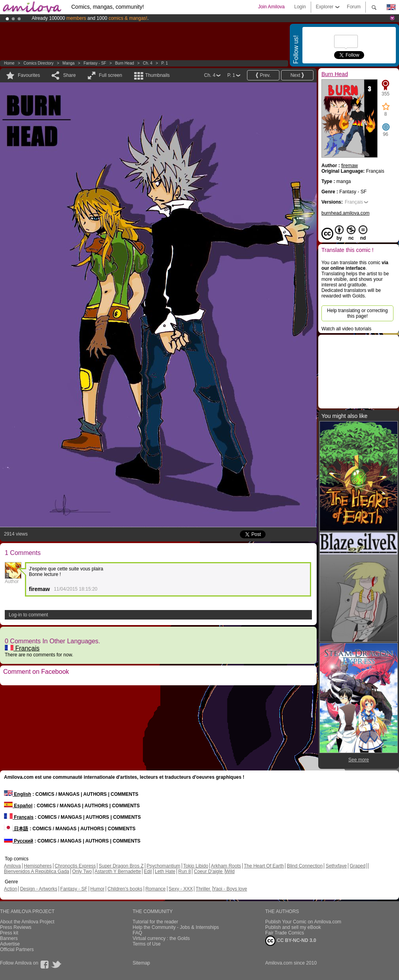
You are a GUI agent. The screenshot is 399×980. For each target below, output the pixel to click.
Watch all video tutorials (346, 329)
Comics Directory (38, 63)
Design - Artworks (39, 889)
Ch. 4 (148, 63)
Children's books (125, 889)
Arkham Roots (226, 866)
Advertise (10, 944)
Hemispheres (38, 866)
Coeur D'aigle (209, 871)
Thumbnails (158, 75)
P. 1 (164, 63)
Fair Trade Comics (285, 933)
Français (22, 648)
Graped (357, 866)
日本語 (16, 829)
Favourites (29, 75)
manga (69, 63)
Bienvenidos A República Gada (37, 871)
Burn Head (125, 63)
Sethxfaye (336, 866)
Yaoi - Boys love (230, 889)
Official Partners (17, 949)
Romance (155, 889)
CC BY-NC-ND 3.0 (291, 941)
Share (69, 75)
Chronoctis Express (75, 866)
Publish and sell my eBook (293, 927)
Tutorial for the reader (155, 922)
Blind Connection (305, 866)
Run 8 (184, 871)
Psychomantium (163, 866)
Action (10, 889)
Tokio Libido (196, 866)
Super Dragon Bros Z (121, 866)
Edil (148, 871)
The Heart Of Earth (264, 866)
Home (9, 63)
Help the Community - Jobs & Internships (176, 927)
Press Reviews (16, 927)
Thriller (203, 889)
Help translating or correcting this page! (357, 313)
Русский (19, 841)
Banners (9, 938)
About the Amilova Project (27, 922)
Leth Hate (165, 871)
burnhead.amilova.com (345, 213)
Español (18, 806)
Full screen (111, 75)
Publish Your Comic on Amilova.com (303, 922)
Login (300, 7)
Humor (97, 889)
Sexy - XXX (181, 889)
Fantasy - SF (95, 63)
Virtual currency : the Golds (161, 938)
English (18, 794)
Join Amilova (271, 7)
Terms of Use (147, 944)
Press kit (9, 933)
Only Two (82, 871)
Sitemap (141, 963)
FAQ (137, 933)
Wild (230, 871)
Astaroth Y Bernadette (118, 871)
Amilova (12, 866)
